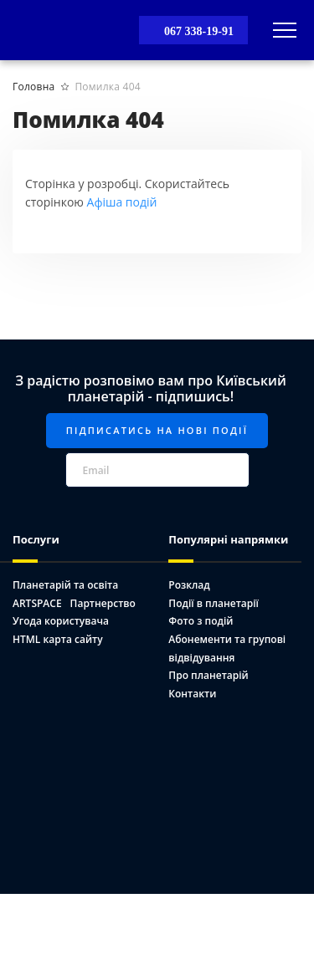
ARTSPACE (37, 603)
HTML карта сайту (58, 639)
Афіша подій (122, 202)
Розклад (189, 585)
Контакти (192, 694)
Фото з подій (201, 621)
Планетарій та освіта (65, 585)
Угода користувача (61, 621)
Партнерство (103, 603)
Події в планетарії (214, 603)
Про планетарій (208, 675)
